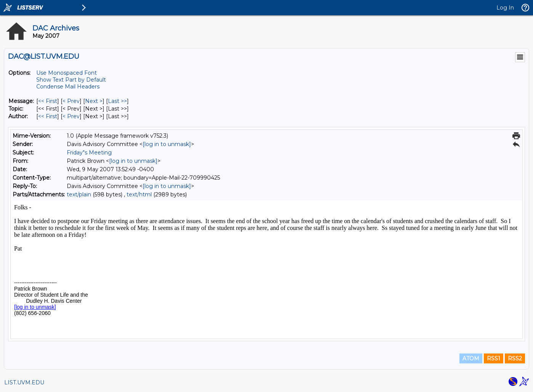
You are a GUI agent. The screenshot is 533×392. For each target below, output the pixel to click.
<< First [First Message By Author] (48, 116)
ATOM (471, 358)
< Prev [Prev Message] (71, 101)
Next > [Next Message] (94, 101)
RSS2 (515, 358)
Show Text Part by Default (71, 80)
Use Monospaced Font (67, 73)
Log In (505, 8)
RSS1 (494, 358)
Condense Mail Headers (68, 87)
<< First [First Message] (48, 101)
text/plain (79, 194)
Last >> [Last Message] (117, 101)
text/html (139, 194)
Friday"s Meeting (89, 153)
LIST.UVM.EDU (24, 382)
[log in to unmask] (167, 144)
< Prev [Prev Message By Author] (71, 116)
